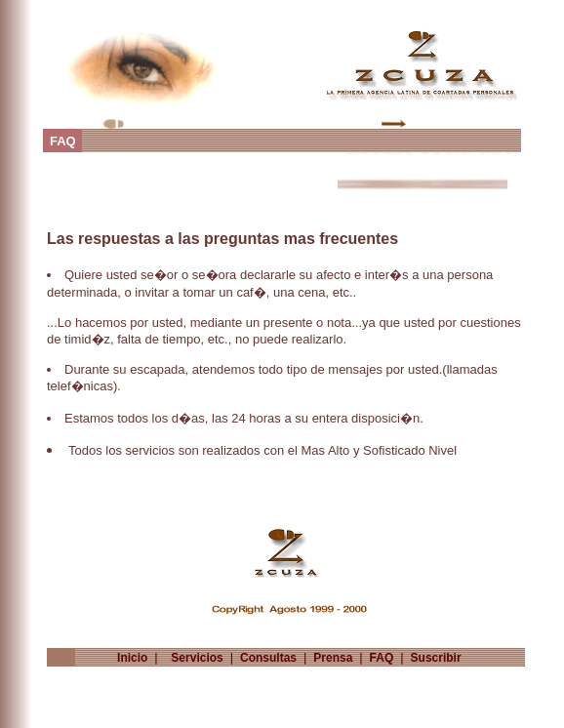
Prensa (333, 658)
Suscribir (436, 658)
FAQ (381, 658)
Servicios (194, 658)
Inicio (129, 658)
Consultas (269, 658)
